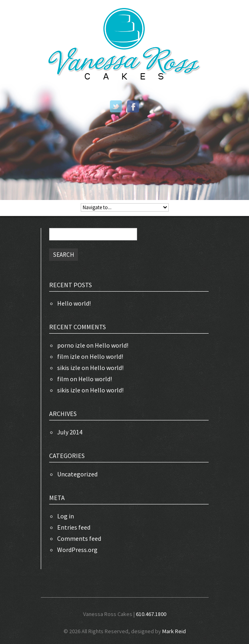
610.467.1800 (151, 614)
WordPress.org (77, 550)
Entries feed (74, 527)
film (63, 379)
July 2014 (70, 432)
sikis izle (69, 368)
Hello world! (74, 303)
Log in (66, 516)
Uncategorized (77, 474)
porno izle (71, 345)
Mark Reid (174, 631)
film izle (69, 356)
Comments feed (79, 538)
